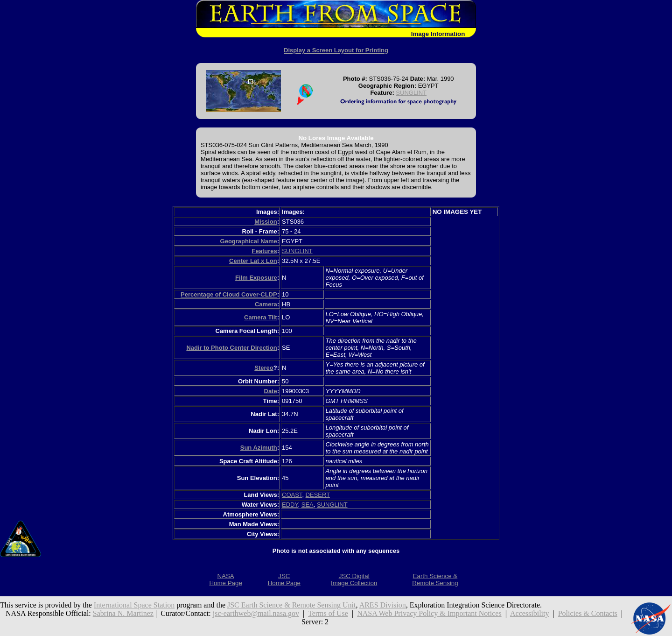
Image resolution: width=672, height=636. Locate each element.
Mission (266, 222)
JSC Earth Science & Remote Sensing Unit (292, 605)
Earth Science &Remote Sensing (435, 579)
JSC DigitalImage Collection (354, 579)
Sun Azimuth (259, 448)
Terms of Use (328, 613)
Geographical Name (249, 241)
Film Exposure (256, 278)
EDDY (290, 505)
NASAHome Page (225, 579)
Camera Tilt (261, 317)
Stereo (264, 368)
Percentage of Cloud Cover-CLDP (229, 294)
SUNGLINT (411, 93)
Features (264, 251)
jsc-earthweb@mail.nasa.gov (256, 613)
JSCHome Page (284, 579)
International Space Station (134, 605)
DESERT (318, 495)
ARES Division (383, 605)
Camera (266, 304)
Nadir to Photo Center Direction (231, 348)
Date (271, 391)
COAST (292, 495)
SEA (308, 505)
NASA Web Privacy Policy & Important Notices (429, 613)
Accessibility (530, 613)
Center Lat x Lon (253, 261)
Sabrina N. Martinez (123, 613)
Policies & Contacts (588, 613)
